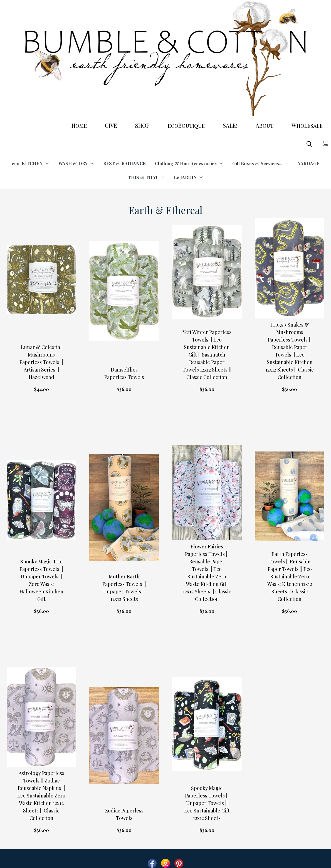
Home (79, 125)
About (265, 125)
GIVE (111, 125)
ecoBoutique (186, 125)
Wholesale (307, 125)
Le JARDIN (188, 177)
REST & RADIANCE (124, 163)
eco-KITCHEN (30, 163)
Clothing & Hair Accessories (189, 163)
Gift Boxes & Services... (260, 163)
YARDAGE (309, 163)
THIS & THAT (146, 177)
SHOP (142, 125)
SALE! (230, 125)
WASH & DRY (76, 163)
